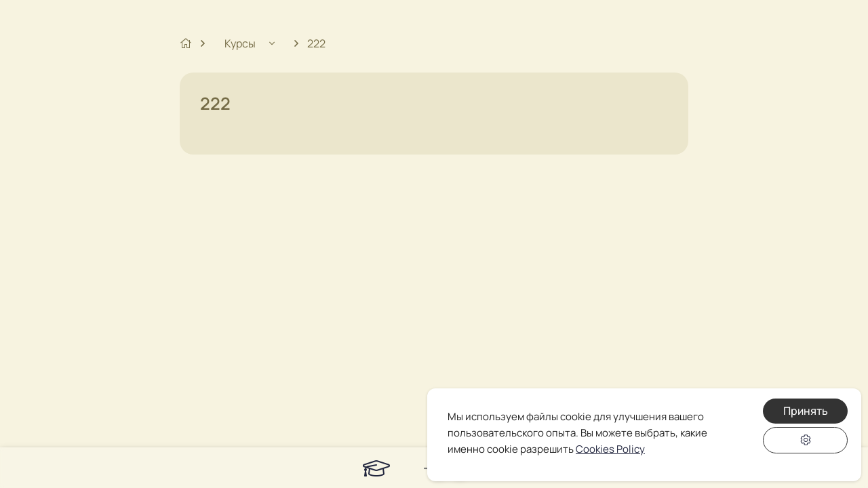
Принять (806, 411)
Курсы (241, 43)
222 (316, 43)
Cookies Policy (610, 449)
